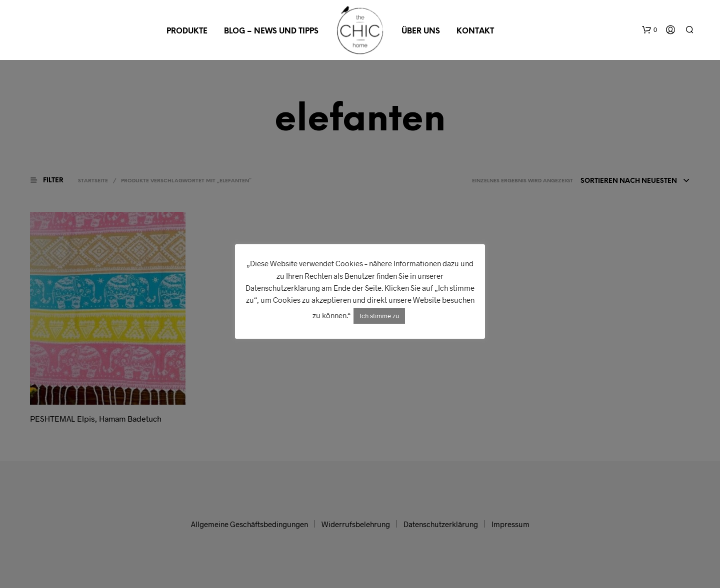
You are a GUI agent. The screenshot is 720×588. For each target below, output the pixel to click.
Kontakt (475, 31)
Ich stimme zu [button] (379, 316)
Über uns (421, 31)
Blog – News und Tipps (271, 31)
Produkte (187, 31)
